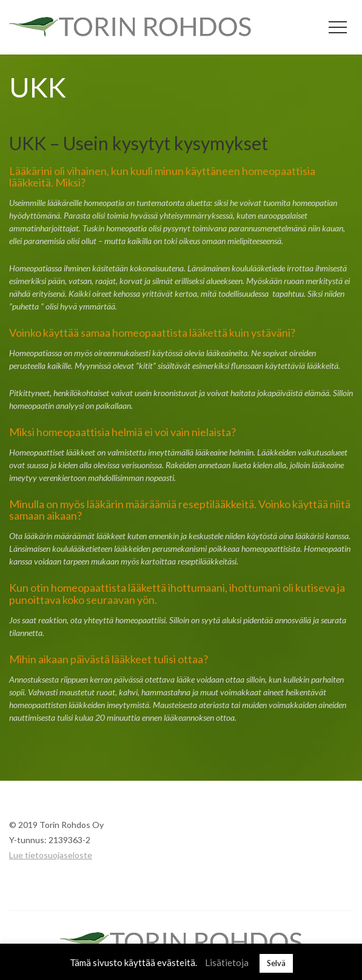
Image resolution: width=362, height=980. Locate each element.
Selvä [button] (276, 963)
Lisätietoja (227, 962)
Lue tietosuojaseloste (51, 855)
